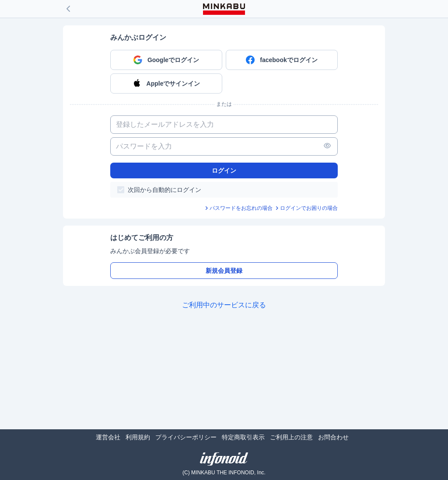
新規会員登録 (224, 271)
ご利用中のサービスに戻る (224, 305)
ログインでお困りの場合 (309, 208)
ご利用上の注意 (291, 437)
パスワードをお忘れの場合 (241, 208)
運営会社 (108, 437)
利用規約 (138, 437)
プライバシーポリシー (186, 437)
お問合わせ (333, 437)
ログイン (224, 170)
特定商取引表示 (243, 437)
